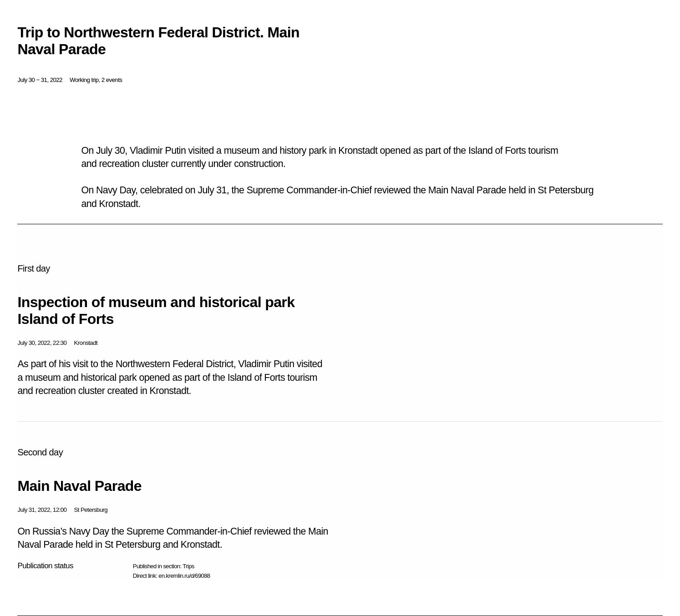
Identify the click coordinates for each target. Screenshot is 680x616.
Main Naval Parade (79, 486)
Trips (188, 566)
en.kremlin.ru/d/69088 (184, 576)
